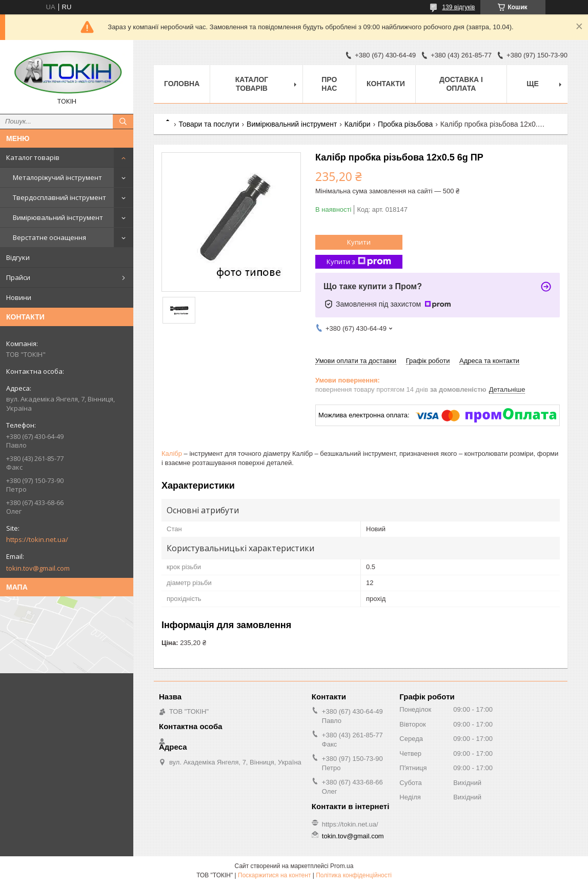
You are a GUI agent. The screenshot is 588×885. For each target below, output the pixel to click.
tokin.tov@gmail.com (38, 568)
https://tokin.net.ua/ (37, 539)
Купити (359, 242)
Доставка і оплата (461, 84)
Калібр (172, 454)
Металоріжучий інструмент (57, 177)
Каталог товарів (33, 157)
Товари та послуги (209, 124)
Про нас (329, 84)
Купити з (359, 262)
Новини (19, 297)
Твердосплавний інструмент (59, 197)
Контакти (386, 84)
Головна (182, 84)
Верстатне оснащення (49, 237)
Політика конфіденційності (354, 875)
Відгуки (18, 257)
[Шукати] (123, 122)
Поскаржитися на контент (274, 875)
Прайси (18, 277)
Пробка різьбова (405, 124)
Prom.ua (342, 866)
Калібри (358, 124)
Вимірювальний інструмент (58, 217)
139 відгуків (458, 7)
